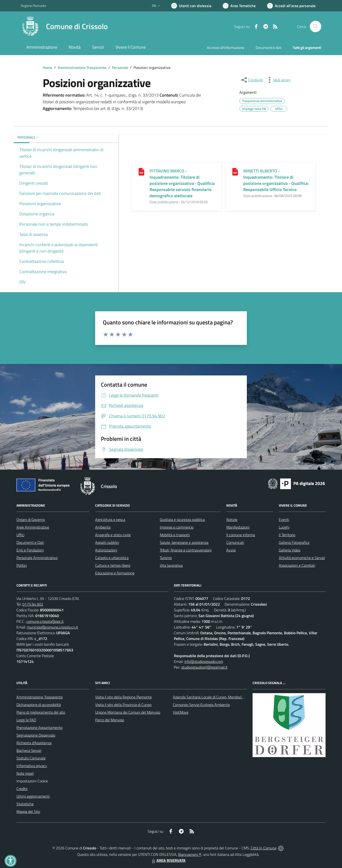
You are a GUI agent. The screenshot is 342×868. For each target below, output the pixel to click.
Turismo (166, 558)
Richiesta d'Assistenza (34, 743)
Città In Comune (264, 848)
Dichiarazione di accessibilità (39, 705)
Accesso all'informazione (225, 48)
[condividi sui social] (252, 80)
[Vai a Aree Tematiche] (239, 6)
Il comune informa (241, 535)
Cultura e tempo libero (113, 565)
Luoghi (284, 527)
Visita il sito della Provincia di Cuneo (123, 705)
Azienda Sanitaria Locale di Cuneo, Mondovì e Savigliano (217, 697)
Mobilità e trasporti (175, 535)
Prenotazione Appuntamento (39, 728)
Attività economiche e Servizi (302, 558)
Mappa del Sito (28, 811)
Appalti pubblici (107, 542)
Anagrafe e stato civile (113, 535)
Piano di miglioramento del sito (41, 712)
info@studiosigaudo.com (204, 661)
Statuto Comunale (31, 758)
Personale (120, 68)
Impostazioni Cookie (32, 781)
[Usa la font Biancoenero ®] (191, 6)
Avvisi (231, 550)
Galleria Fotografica (294, 542)
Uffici (20, 535)
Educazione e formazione (115, 573)
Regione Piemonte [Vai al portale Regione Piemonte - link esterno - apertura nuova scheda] (33, 6)
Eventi (284, 520)
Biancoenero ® (190, 854)
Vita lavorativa (171, 565)
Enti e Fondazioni (30, 550)
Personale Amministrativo (37, 558)
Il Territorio (287, 535)
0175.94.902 (33, 604)
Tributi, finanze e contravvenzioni (186, 550)
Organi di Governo (31, 520)
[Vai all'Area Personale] (291, 6)
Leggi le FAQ (26, 720)
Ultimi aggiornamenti (33, 796)
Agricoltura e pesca (110, 520)
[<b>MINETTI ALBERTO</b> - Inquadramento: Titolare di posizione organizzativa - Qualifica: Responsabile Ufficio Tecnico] (235, 171)
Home (47, 68)
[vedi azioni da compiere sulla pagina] (278, 80)
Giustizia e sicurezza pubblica (182, 520)
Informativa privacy (32, 766)
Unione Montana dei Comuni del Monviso (128, 712)
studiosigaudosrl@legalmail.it (204, 667)
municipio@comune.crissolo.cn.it (52, 627)
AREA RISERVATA (168, 860)
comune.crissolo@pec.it (45, 621)
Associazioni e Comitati (297, 565)
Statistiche (25, 804)
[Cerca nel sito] (316, 26)
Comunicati (235, 542)
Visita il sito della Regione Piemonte (123, 697)
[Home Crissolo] (64, 26)
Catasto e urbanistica (112, 558)
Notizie (232, 520)
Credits (22, 789)
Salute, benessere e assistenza (184, 542)
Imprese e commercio (177, 527)
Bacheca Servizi (29, 750)
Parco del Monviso (110, 720)
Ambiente (103, 527)
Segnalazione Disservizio (36, 735)
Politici (22, 565)
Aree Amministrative (33, 527)
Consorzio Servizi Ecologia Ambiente (201, 705)
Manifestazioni (238, 527)
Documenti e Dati (30, 542)
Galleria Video (290, 550)
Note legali (25, 773)
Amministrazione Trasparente (82, 68)
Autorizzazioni (106, 550)
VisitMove (181, 712)
